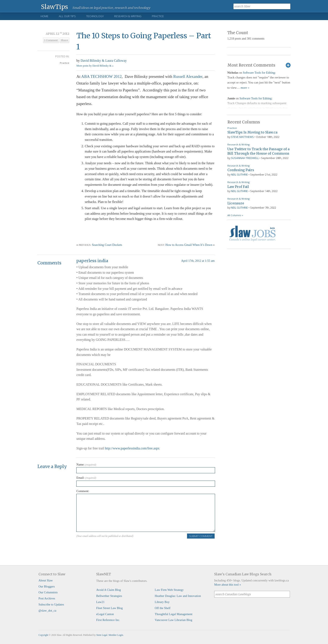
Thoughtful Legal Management (174, 614)
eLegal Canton (105, 614)
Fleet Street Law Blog (110, 608)
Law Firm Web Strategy (169, 590)
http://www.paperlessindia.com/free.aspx (132, 448)
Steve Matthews (242, 137)
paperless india (92, 261)
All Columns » (235, 215)
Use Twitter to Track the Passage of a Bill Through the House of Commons (258, 151)
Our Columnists (48, 592)
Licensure (236, 203)
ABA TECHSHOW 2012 (101, 76)
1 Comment (51, 40)
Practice (158, 16)
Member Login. (116, 635)
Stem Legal (102, 635)
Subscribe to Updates (51, 604)
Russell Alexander (188, 76)
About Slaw (46, 580)
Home (44, 16)
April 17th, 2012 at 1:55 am (198, 261)
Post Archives (47, 598)
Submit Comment (201, 536)
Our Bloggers (47, 586)
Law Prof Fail (238, 187)
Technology (95, 16)
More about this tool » (228, 585)
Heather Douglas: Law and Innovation (178, 596)
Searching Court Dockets (107, 245)
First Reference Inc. (108, 620)
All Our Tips (67, 16)
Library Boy (162, 602)
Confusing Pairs (241, 170)
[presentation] (108, 547)
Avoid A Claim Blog (109, 590)
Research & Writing (128, 16)
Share (64, 40)
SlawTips (54, 7)
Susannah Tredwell (245, 158)
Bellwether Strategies (109, 596)
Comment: (83, 491)
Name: (86, 464)
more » (245, 88)
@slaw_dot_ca (47, 611)
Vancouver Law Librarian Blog (174, 620)
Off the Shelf (163, 608)
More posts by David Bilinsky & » (95, 66)
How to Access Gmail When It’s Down (189, 245)
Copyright (43, 635)
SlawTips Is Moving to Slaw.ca (252, 132)
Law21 (100, 602)
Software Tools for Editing (259, 73)
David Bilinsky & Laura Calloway (104, 61)
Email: (86, 478)
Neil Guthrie (239, 174)
